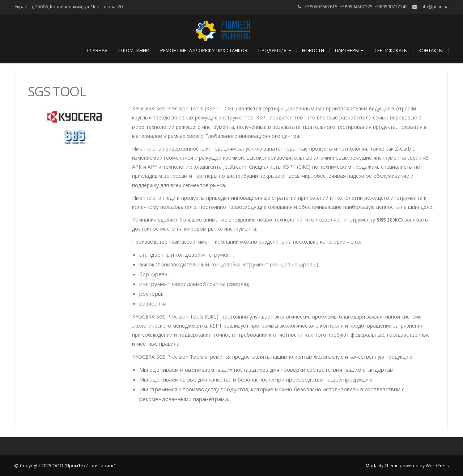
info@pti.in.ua (434, 7)
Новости (313, 50)
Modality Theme (382, 466)
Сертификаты (391, 50)
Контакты (431, 50)
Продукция (275, 50)
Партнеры (349, 50)
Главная (97, 50)
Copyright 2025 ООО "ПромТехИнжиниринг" (68, 466)
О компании (134, 50)
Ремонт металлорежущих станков (204, 50)
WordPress (437, 466)
